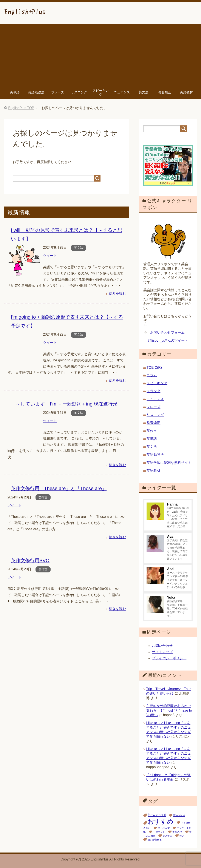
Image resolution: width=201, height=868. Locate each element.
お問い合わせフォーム (167, 332)
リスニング (79, 92)
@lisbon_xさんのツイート (168, 340)
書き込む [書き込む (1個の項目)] (177, 832)
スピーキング (101, 93)
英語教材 (186, 92)
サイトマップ (162, 652)
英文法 (143, 92)
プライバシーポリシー (169, 658)
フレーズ (58, 92)
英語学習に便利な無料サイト (169, 463)
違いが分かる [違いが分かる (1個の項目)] (155, 840)
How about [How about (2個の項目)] (157, 815)
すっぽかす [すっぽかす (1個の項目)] (164, 828)
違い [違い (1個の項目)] (182, 836)
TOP (21, 108)
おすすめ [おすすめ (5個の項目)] (161, 821)
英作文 (43, 497)
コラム (152, 375)
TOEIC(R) (154, 368)
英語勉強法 (36, 92)
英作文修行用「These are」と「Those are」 (59, 488)
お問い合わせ (162, 646)
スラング (153, 391)
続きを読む (117, 294)
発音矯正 (165, 92)
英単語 (15, 92)
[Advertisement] (100, 54)
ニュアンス (122, 92)
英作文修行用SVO (30, 560)
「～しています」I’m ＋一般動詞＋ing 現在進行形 (64, 404)
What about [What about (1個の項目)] (179, 815)
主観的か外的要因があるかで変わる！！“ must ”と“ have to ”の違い (169, 710)
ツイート (50, 256)
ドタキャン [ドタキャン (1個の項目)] (159, 832)
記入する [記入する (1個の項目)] (167, 836)
